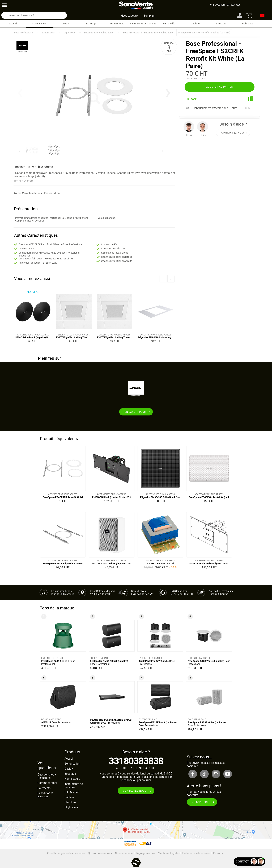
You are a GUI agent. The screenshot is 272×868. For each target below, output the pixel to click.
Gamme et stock (47, 783)
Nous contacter (124, 853)
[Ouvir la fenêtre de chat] (250, 862)
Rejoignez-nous (146, 853)
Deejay (65, 23)
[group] (94, 96)
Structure (221, 23)
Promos (218, 853)
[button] (168, 93)
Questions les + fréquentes (47, 776)
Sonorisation (39, 23)
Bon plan (149, 16)
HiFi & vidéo (169, 23)
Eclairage (91, 23)
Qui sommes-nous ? (100, 853)
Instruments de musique (143, 23)
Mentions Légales (169, 853)
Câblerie (195, 23)
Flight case (247, 23)
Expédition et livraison (45, 795)
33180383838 (136, 761)
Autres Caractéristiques (28, 193)
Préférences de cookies (196, 853)
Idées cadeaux (129, 16)
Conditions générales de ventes (66, 853)
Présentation (52, 193)
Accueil (13, 23)
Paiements (44, 788)
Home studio (117, 23)
